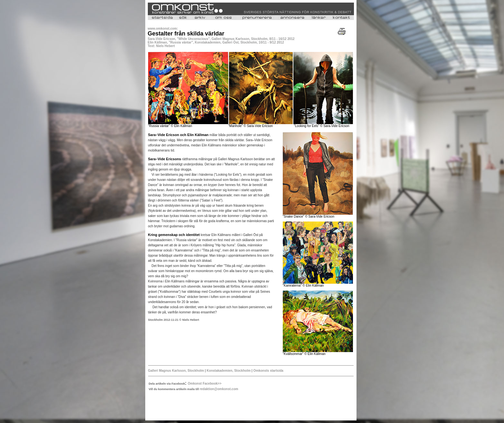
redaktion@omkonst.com (219, 389)
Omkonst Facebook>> (204, 384)
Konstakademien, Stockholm (229, 371)
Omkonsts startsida (268, 371)
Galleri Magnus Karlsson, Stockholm (177, 371)
